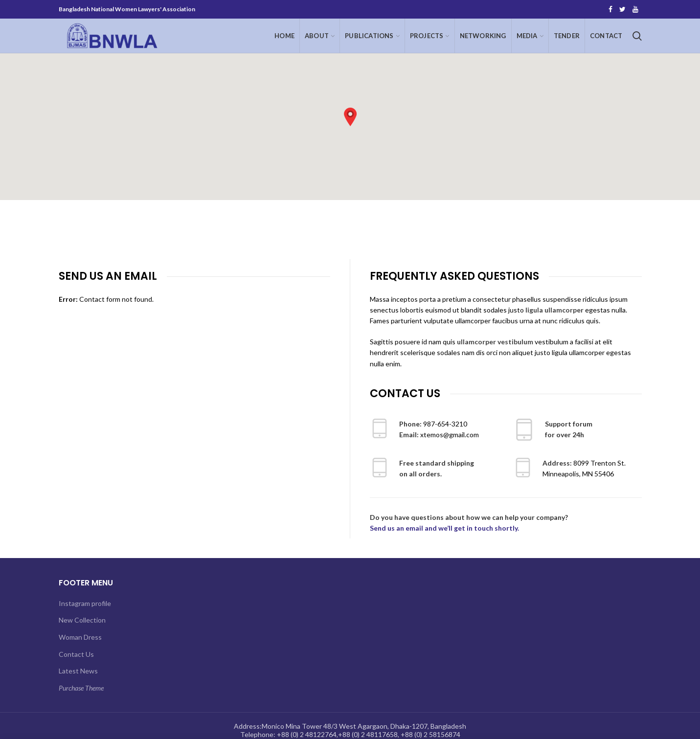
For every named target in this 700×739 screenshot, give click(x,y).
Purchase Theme (81, 688)
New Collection (82, 620)
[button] (350, 117)
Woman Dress (80, 637)
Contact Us (76, 654)
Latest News (78, 671)
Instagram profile (85, 603)
